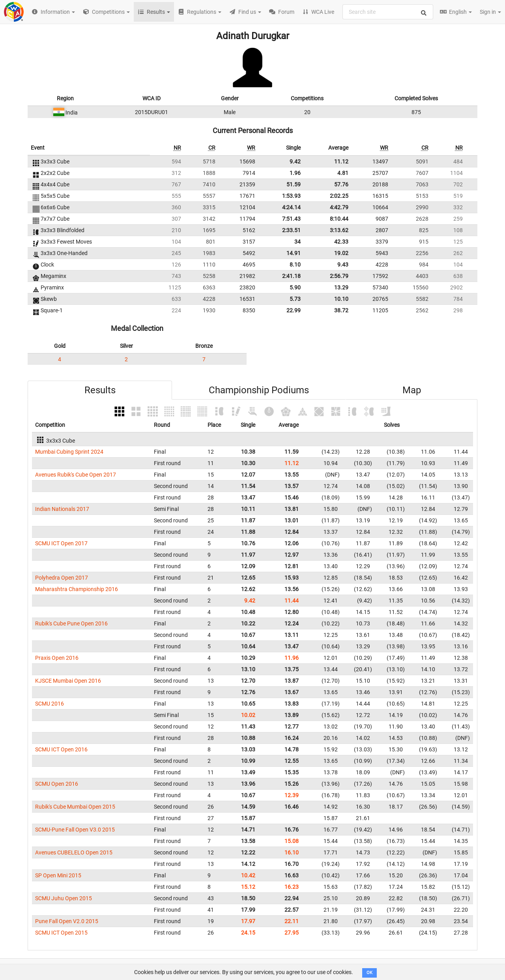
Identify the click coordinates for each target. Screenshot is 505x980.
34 (297, 242)
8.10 (295, 265)
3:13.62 (339, 230)
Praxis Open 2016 (57, 658)
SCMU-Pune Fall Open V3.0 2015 (75, 830)
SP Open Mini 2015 (58, 875)
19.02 (341, 253)
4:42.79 (339, 207)
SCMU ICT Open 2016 (61, 749)
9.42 (295, 161)
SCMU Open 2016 (57, 784)
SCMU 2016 (50, 704)
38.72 (341, 310)
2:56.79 (339, 276)
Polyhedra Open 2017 (62, 578)
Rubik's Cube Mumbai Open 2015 (75, 807)
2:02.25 (339, 196)
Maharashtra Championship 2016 (77, 589)
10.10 (341, 299)
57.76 (341, 184)
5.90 (295, 287)
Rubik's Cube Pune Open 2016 (71, 623)
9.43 (343, 265)
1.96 (295, 173)
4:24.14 (291, 207)
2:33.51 (291, 230)
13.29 (341, 287)
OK (369, 973)
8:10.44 (339, 219)
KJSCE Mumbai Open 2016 (68, 681)
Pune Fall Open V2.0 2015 (67, 921)
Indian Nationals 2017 (62, 509)
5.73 (295, 299)
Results (100, 390)
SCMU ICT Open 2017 (61, 543)
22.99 (294, 310)
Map (412, 390)
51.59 (294, 184)
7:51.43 (291, 219)
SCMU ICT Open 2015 (61, 933)
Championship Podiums (259, 390)
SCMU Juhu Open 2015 (64, 898)
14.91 (294, 253)
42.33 (341, 242)
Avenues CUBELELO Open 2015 (74, 852)
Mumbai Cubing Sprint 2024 (69, 452)
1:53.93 (291, 196)
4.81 (343, 173)
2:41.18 (291, 276)
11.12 (341, 161)
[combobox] (388, 12)
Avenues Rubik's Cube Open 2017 (76, 475)
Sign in (490, 12)
